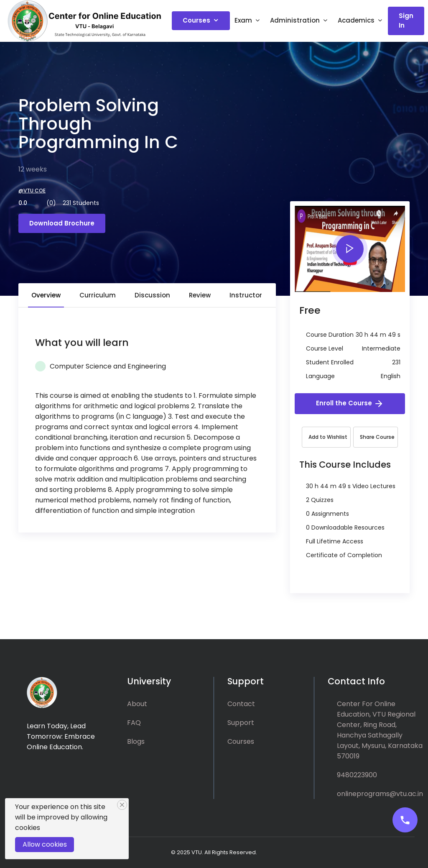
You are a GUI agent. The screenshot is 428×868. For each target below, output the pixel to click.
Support (241, 723)
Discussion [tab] (152, 295)
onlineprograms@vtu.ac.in (380, 794)
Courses (196, 20)
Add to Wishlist (328, 437)
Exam (243, 20)
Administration (295, 20)
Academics (356, 20)
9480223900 (357, 775)
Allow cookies (45, 844)
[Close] (122, 805)
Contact (241, 704)
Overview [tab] (46, 295)
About (137, 704)
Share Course (377, 437)
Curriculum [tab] (98, 295)
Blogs (136, 741)
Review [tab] (200, 295)
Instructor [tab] (246, 295)
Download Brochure (62, 223)
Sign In (406, 20)
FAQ (134, 723)
